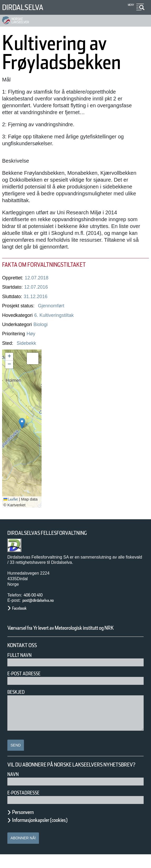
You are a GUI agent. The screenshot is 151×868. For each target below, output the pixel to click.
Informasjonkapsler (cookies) (50, 834)
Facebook (22, 608)
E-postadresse (27, 806)
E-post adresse (28, 680)
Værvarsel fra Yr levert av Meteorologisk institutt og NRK (72, 631)
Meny (130, 5)
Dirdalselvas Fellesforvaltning (55, 533)
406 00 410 (36, 595)
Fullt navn (22, 662)
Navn (14, 788)
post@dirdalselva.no (44, 600)
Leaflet (13, 499)
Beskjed (18, 699)
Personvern (27, 826)
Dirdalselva (27, 7)
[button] (22, 423)
